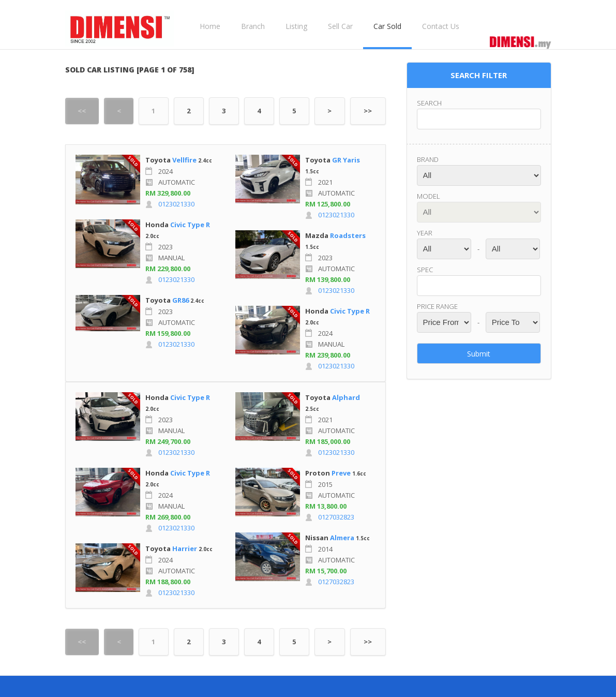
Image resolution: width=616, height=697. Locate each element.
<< (82, 111)
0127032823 (336, 517)
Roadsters (348, 235)
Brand (428, 159)
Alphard (346, 397)
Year (425, 233)
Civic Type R (190, 225)
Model (429, 196)
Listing (296, 26)
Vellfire (184, 160)
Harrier (185, 548)
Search (429, 103)
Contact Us (441, 26)
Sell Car (340, 26)
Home (210, 26)
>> (368, 111)
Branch (253, 26)
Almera (342, 538)
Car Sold (387, 26)
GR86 (181, 300)
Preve (341, 473)
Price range (437, 306)
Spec (425, 270)
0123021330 (176, 204)
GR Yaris (346, 160)
